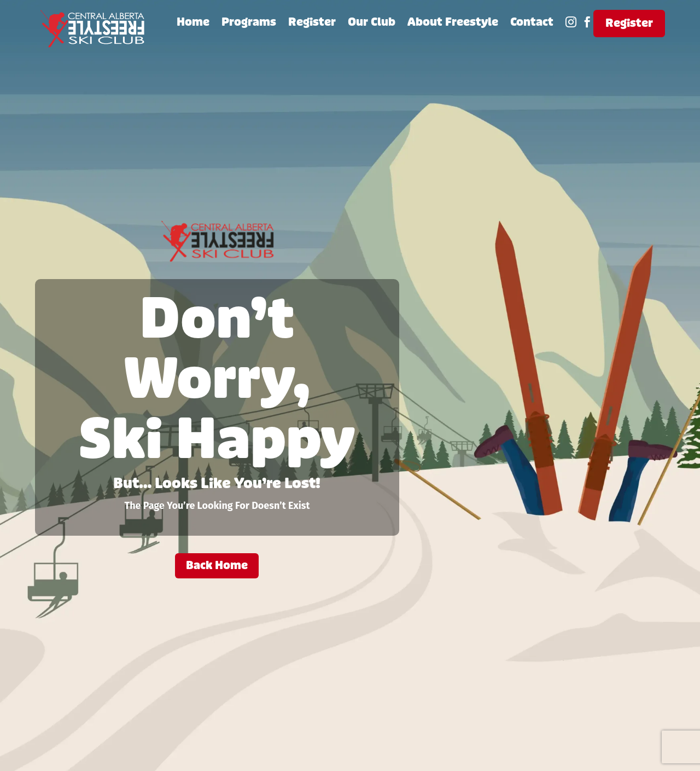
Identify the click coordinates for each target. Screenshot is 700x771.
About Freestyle (453, 24)
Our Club (372, 24)
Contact (532, 24)
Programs (249, 24)
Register (312, 24)
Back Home (217, 566)
